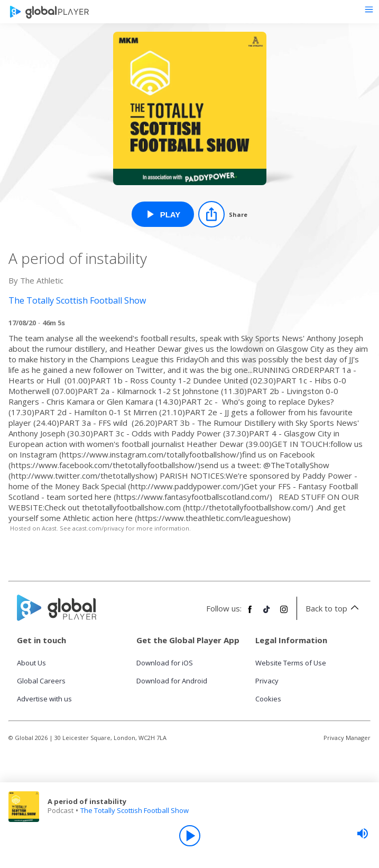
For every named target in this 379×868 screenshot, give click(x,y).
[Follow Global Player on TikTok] (267, 614)
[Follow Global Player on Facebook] (250, 614)
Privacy (267, 681)
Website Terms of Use (291, 663)
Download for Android (172, 681)
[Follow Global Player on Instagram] (284, 614)
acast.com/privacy (98, 528)
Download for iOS (165, 663)
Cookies (268, 699)
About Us (31, 663)
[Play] (190, 836)
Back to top (334, 608)
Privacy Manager (347, 738)
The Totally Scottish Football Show (135, 810)
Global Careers (41, 681)
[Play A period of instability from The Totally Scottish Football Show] (163, 214)
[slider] (363, 834)
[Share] (223, 214)
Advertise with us (44, 699)
